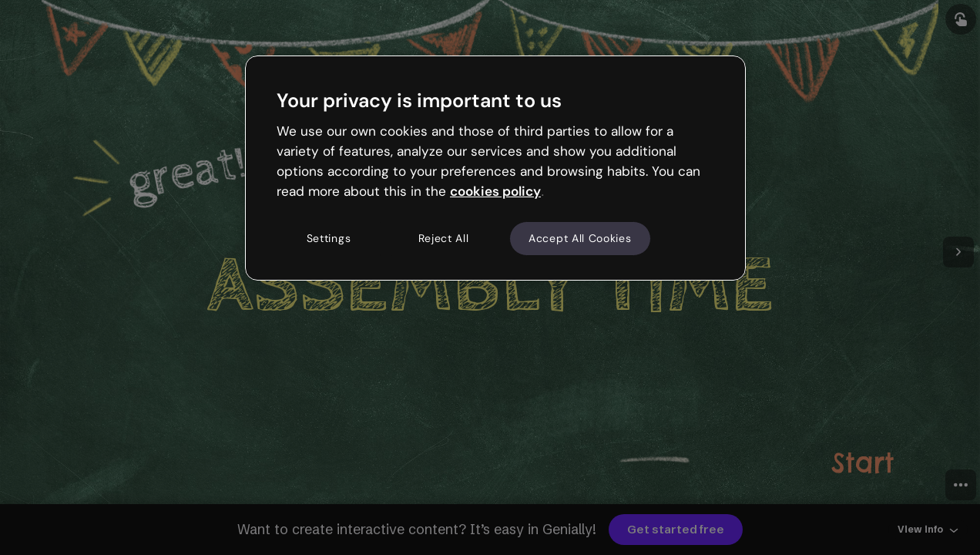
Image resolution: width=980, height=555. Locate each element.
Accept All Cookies (580, 238)
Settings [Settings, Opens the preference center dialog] (329, 238)
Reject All (444, 238)
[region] (495, 168)
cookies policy (495, 191)
